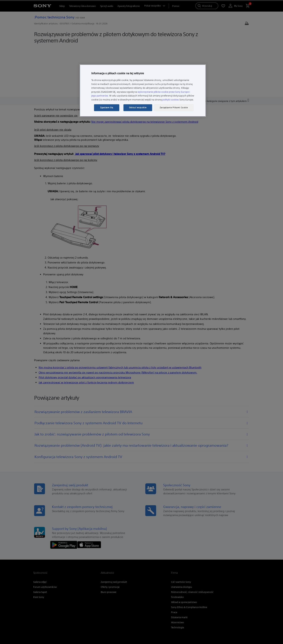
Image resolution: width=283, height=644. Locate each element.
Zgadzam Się (107, 108)
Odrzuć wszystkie (138, 108)
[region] (143, 91)
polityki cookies (171, 100)
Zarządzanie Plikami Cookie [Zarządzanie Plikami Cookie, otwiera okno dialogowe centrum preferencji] (174, 108)
